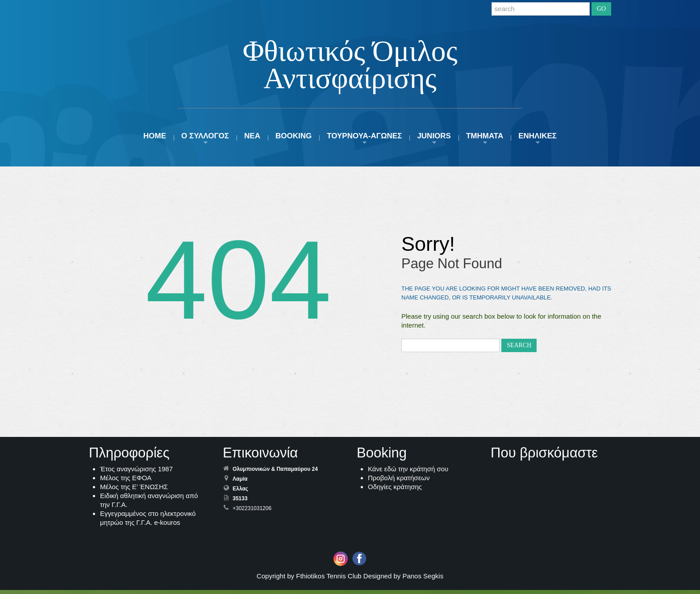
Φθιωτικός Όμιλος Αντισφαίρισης (350, 66)
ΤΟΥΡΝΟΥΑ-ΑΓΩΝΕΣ (364, 140)
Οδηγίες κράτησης (395, 491)
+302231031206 (252, 512)
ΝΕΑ (252, 140)
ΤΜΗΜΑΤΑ (485, 140)
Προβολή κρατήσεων (399, 482)
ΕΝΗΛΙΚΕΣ (537, 140)
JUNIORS (434, 140)
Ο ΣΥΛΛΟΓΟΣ (205, 140)
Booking (294, 140)
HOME (155, 140)
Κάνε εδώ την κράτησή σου (408, 473)
